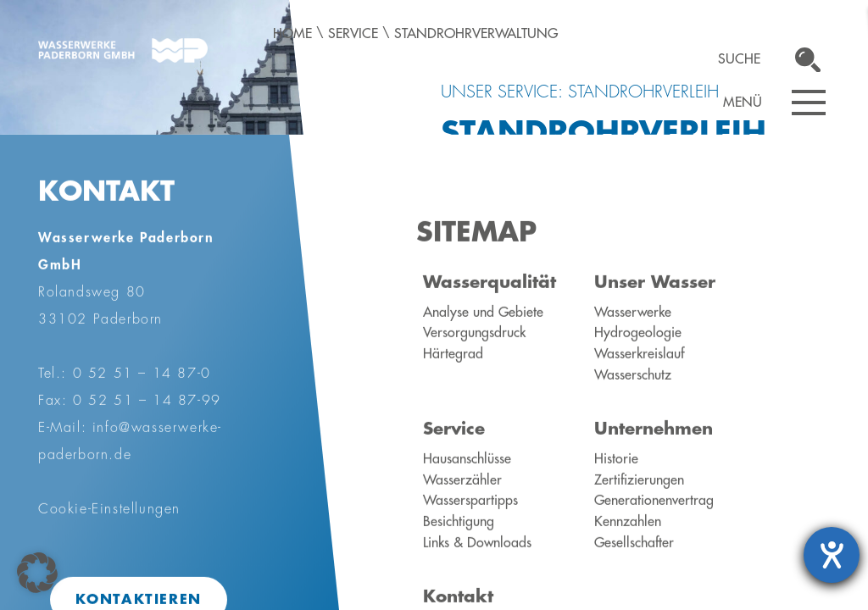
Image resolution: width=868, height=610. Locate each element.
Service (353, 34)
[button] (37, 573)
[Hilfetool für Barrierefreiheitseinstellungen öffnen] (832, 555)
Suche (739, 59)
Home (292, 34)
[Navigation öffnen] (809, 103)
